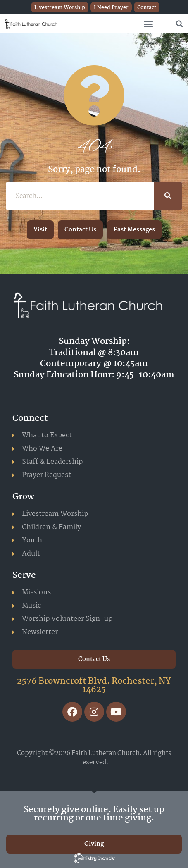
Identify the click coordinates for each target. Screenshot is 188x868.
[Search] (168, 196)
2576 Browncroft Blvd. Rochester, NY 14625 (94, 685)
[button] (148, 24)
